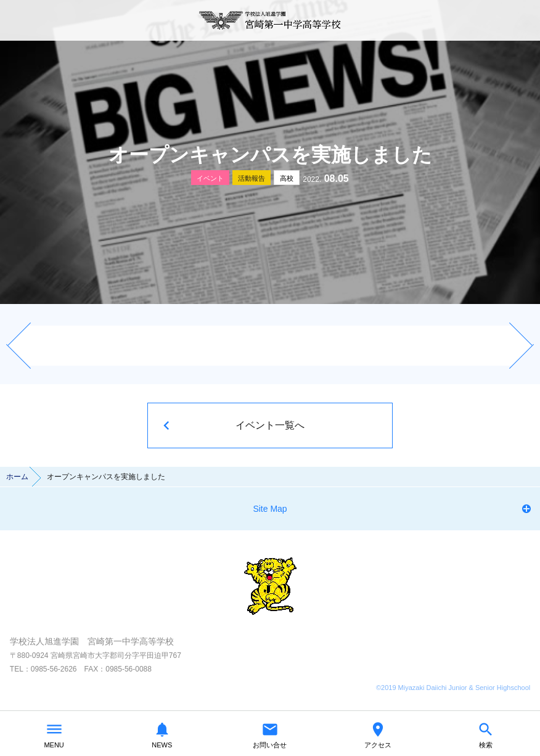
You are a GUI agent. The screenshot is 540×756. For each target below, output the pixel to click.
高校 (287, 178)
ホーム (17, 477)
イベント (210, 178)
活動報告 (252, 178)
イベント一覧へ (270, 425)
